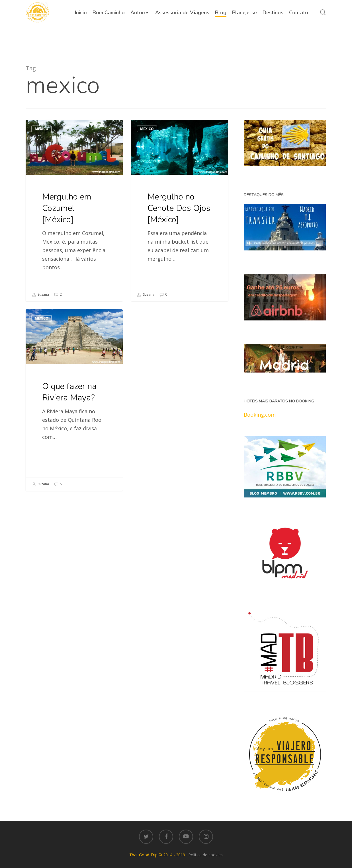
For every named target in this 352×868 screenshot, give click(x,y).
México (42, 129)
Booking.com (260, 415)
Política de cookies (205, 855)
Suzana (40, 295)
